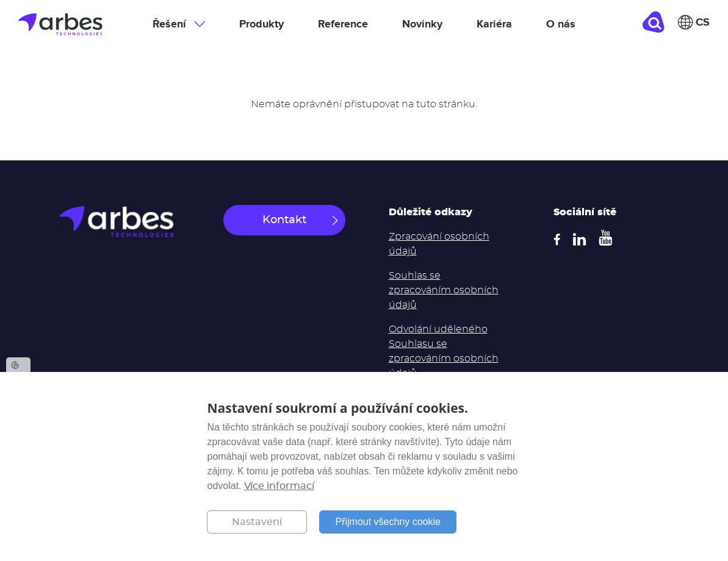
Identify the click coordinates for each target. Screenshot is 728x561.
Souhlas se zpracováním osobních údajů (444, 290)
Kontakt (284, 220)
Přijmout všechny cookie (388, 522)
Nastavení (257, 522)
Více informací (279, 486)
